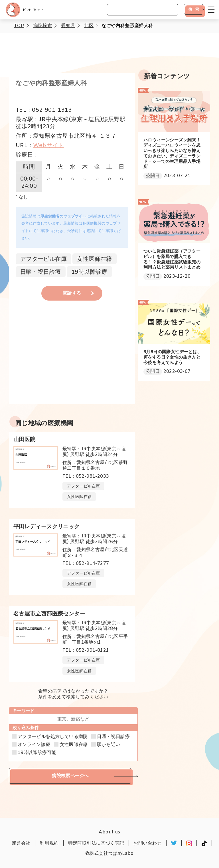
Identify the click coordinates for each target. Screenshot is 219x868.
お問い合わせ (147, 843)
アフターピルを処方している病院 (53, 737)
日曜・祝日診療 (113, 737)
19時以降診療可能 (37, 753)
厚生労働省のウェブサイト (63, 216)
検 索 (194, 9)
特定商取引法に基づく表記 (96, 843)
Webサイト (48, 146)
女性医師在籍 (74, 745)
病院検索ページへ (70, 776)
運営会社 (21, 843)
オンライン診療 (34, 745)
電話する (72, 293)
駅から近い (109, 745)
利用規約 (49, 843)
